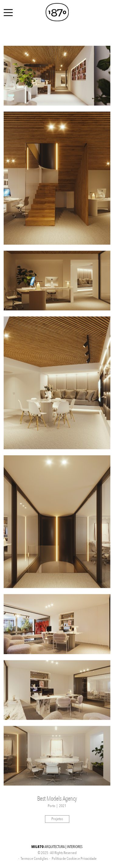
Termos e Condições (34, 859)
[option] (57, 76)
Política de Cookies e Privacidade (74, 859)
